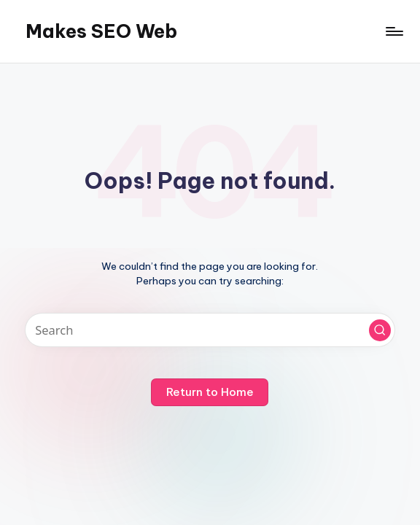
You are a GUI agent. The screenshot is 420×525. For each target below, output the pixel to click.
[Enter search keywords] (210, 330)
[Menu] (393, 31)
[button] (380, 330)
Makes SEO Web (101, 31)
